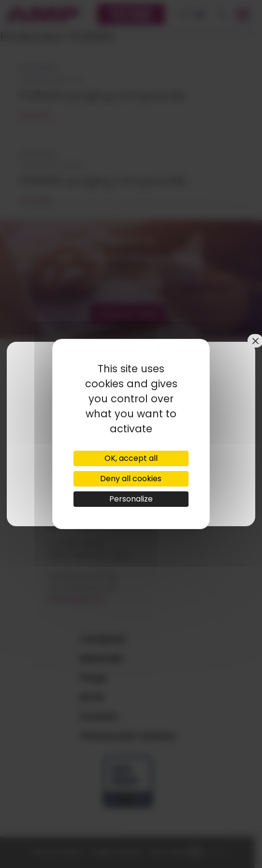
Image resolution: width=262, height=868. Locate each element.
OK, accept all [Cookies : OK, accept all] (131, 458)
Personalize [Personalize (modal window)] (131, 499)
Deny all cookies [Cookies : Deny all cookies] (131, 479)
